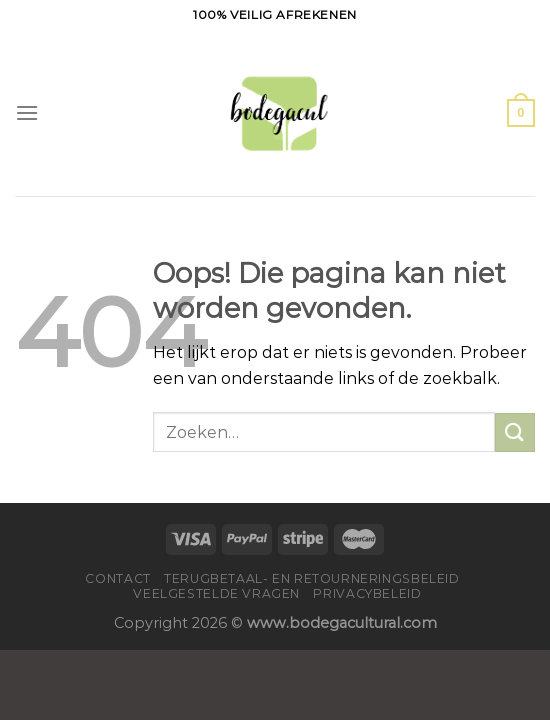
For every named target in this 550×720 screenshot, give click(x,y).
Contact (117, 578)
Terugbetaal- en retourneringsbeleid (311, 578)
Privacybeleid (367, 593)
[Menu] (27, 112)
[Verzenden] (515, 432)
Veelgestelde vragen (216, 593)
